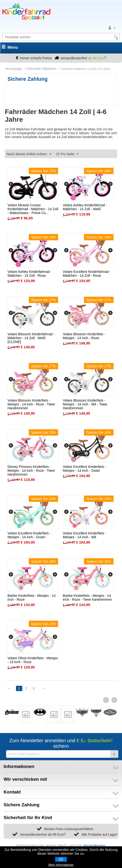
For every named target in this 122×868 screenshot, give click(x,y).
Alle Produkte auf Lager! (99, 834)
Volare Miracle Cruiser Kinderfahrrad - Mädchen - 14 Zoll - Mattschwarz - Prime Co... (33, 209)
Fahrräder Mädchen (42, 69)
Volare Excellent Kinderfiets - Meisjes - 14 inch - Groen (29, 535)
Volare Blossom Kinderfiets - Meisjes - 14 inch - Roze (84, 336)
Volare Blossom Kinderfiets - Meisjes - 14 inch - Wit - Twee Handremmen (85, 404)
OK (61, 859)
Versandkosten (94, 846)
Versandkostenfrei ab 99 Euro (43, 834)
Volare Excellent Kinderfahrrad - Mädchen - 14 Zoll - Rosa (87, 274)
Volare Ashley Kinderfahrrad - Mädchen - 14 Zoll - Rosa (30, 274)
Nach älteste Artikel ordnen (29, 154)
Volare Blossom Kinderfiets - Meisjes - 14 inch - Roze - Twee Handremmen (31, 404)
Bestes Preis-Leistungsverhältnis (69, 829)
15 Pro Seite (67, 154)
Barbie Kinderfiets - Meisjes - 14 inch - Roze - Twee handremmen (88, 598)
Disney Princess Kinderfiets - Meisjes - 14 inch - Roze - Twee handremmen (31, 471)
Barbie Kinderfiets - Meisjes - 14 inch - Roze (31, 598)
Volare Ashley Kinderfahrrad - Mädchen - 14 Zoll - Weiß (85, 207)
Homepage (14, 69)
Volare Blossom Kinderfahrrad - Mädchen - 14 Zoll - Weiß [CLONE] (31, 338)
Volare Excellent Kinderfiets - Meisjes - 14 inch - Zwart (85, 469)
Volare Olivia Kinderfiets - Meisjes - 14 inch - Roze (33, 660)
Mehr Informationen (61, 865)
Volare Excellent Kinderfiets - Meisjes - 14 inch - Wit (85, 535)
